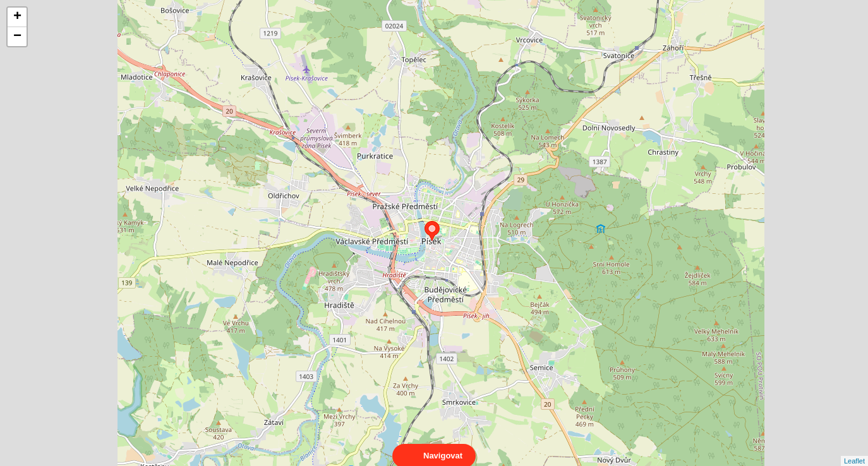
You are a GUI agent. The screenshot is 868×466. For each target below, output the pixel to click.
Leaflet (854, 450)
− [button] (17, 37)
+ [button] (17, 17)
